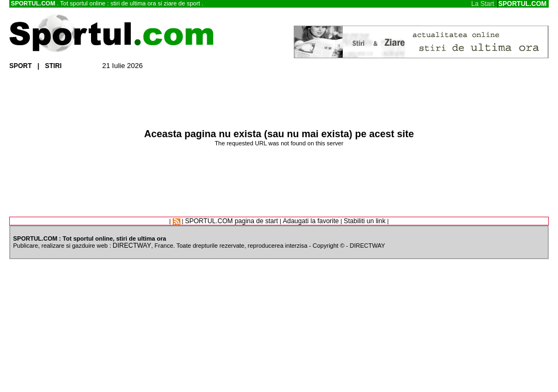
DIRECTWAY (132, 246)
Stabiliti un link (365, 221)
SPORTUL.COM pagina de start (232, 221)
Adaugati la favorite (311, 221)
